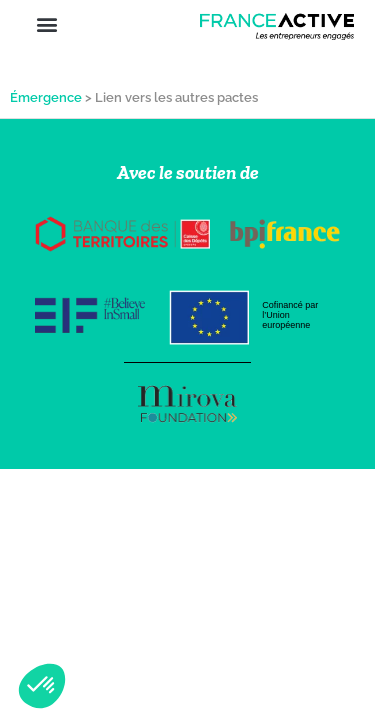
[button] (46, 23)
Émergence (46, 97)
